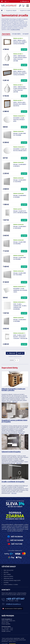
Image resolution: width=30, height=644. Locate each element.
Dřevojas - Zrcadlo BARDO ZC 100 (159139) (20, 227)
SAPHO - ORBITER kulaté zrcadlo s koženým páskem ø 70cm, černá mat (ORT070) (20, 89)
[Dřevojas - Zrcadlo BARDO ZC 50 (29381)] (7, 197)
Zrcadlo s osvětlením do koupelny (13, 482)
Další (20, 353)
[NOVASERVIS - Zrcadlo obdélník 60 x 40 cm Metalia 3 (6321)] (7, 290)
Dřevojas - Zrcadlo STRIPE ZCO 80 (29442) (20, 243)
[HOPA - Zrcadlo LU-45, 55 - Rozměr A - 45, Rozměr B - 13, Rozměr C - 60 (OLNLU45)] (7, 337)
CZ (6, 1)
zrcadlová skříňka (15, 30)
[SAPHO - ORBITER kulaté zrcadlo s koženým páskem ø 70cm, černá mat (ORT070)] (7, 88)
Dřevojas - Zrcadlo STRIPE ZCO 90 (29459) (20, 258)
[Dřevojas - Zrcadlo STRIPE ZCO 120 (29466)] (7, 135)
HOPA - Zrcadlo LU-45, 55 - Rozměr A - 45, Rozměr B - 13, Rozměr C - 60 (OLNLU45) (20, 337)
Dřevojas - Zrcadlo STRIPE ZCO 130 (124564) (20, 274)
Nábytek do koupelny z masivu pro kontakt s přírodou (13, 390)
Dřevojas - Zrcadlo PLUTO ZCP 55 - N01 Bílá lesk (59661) (20, 212)
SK (8, 1)
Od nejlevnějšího (16, 34)
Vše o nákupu (7, 574)
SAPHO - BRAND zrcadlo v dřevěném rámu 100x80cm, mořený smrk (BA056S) (20, 42)
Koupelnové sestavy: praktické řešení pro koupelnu (14, 421)
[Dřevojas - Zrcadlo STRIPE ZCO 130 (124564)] (7, 275)
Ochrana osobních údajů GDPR (12, 580)
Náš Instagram (17, 540)
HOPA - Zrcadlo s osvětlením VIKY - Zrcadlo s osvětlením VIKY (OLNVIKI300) (20, 306)
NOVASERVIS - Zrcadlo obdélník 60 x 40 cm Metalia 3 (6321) (20, 290)
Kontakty (6, 582)
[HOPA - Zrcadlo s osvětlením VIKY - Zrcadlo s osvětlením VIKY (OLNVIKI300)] (7, 306)
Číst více (15, 402)
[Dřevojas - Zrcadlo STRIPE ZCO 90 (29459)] (7, 259)
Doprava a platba (8, 576)
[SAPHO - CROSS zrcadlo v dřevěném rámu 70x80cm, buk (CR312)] (7, 104)
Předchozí (12, 353)
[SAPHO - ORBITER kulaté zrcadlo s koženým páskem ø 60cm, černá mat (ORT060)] (7, 57)
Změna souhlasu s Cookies (11, 584)
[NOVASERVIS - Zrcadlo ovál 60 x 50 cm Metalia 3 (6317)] (7, 151)
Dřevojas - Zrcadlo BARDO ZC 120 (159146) (20, 181)
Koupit (25, 49)
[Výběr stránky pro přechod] (17, 360)
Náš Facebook (17, 537)
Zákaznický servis (8, 578)
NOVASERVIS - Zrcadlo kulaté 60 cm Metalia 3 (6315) (19, 120)
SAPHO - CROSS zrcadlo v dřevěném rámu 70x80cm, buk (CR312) (20, 104)
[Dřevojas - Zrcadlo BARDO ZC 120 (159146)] (7, 182)
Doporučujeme (6, 34)
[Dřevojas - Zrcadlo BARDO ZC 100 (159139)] (7, 228)
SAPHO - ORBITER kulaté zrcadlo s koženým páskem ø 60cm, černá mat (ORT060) (20, 58)
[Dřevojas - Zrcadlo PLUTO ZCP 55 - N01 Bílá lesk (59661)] (7, 213)
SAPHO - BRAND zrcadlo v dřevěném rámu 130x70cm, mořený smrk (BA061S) (20, 73)
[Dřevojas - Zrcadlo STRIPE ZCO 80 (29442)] (7, 244)
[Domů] (2, 1)
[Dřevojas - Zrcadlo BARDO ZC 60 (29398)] (7, 321)
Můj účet (6, 572)
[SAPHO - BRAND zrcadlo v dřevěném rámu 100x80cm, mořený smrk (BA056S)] (7, 42)
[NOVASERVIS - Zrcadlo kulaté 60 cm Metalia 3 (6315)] (7, 119)
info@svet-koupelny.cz (13, 604)
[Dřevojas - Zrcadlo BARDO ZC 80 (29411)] (7, 166)
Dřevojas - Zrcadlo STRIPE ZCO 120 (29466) (20, 134)
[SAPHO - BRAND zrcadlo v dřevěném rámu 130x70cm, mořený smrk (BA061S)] (7, 73)
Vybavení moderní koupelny (11, 452)
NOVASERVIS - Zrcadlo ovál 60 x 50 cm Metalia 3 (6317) (20, 150)
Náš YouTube (17, 544)
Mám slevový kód (8, 570)
